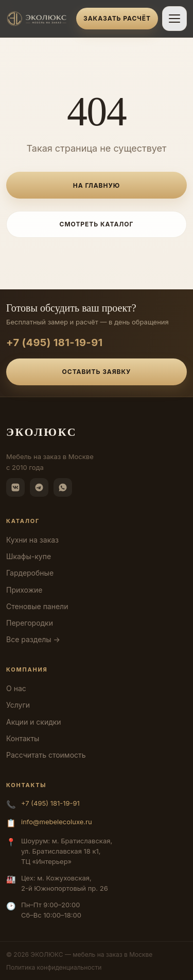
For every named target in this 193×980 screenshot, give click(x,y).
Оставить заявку (97, 372)
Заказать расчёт (117, 18)
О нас (16, 688)
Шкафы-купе (29, 556)
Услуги (18, 705)
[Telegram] (39, 487)
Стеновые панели (37, 606)
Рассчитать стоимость (46, 755)
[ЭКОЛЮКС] (38, 19)
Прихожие (24, 590)
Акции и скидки (34, 722)
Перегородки (30, 623)
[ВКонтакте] (15, 487)
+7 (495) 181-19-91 (55, 342)
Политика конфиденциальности (54, 967)
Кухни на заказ (32, 540)
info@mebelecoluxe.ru (57, 822)
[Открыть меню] (174, 19)
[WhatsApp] (63, 487)
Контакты (23, 738)
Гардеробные (30, 573)
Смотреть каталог (97, 224)
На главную (97, 185)
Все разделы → (33, 639)
